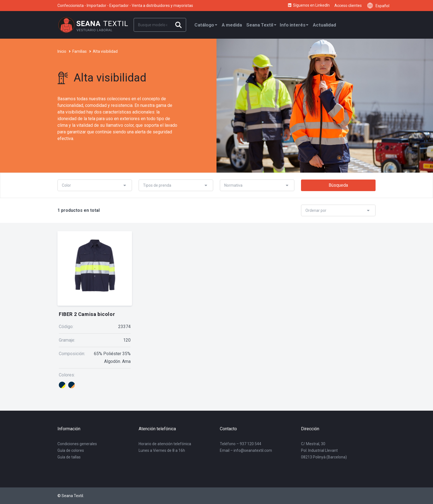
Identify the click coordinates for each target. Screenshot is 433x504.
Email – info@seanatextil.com (246, 450)
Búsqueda (338, 185)
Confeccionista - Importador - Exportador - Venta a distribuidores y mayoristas (125, 6)
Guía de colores (71, 450)
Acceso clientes (348, 6)
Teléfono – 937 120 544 (241, 444)
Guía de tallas (69, 457)
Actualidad (324, 25)
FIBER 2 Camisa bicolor (87, 314)
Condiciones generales (77, 444)
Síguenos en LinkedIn (309, 6)
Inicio (62, 51)
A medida (232, 25)
